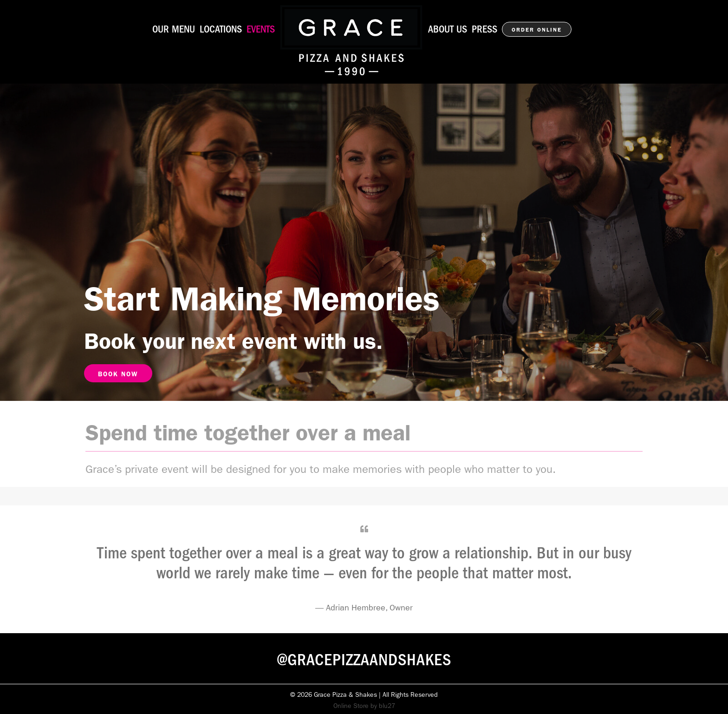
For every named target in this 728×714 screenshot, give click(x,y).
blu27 (387, 706)
